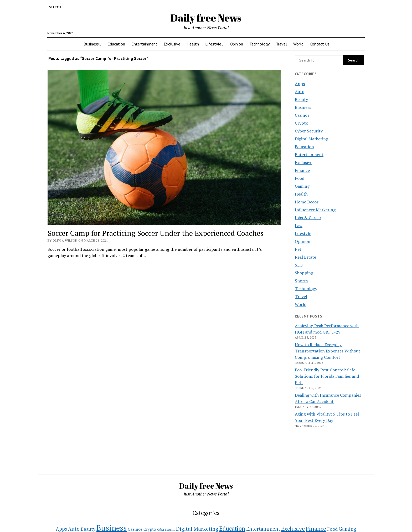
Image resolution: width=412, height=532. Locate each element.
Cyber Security (309, 131)
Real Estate (305, 257)
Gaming (302, 186)
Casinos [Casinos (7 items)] (135, 529)
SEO (299, 265)
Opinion (236, 44)
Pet (298, 249)
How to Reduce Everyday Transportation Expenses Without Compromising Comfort (328, 351)
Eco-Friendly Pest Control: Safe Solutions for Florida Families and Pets (327, 376)
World (298, 44)
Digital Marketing (311, 139)
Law (299, 226)
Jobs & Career (308, 218)
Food (300, 178)
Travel (281, 44)
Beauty (301, 99)
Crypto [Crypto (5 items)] (150, 529)
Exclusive (172, 44)
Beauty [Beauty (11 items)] (88, 529)
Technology (259, 44)
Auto (300, 91)
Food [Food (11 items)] (332, 529)
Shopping (304, 273)
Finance (302, 170)
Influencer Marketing (315, 210)
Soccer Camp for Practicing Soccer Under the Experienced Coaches (155, 233)
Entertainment (144, 44)
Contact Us (320, 44)
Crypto (302, 123)
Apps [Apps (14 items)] (61, 529)
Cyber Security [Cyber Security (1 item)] (166, 530)
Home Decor (307, 202)
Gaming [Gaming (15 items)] (347, 529)
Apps (300, 84)
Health (193, 44)
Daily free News (206, 18)
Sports (301, 281)
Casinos (302, 115)
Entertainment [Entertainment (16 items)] (263, 529)
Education (116, 44)
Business (91, 44)
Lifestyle (213, 44)
